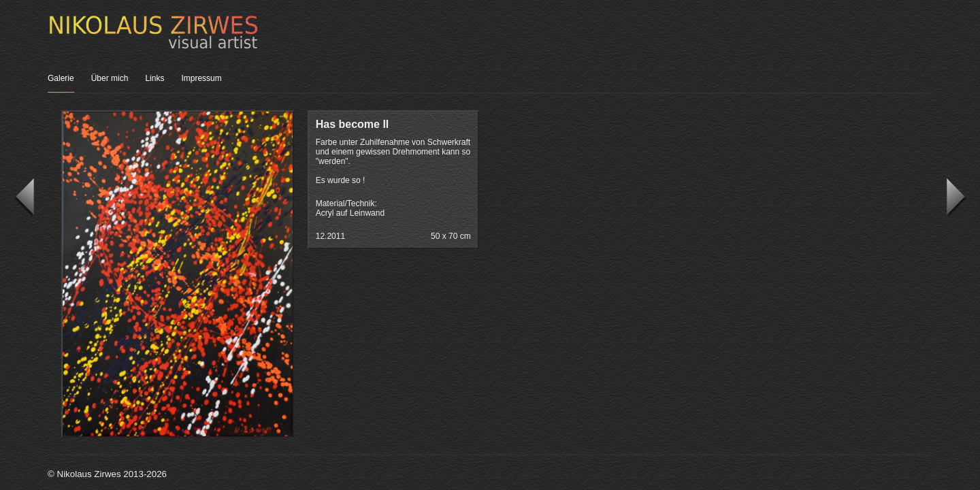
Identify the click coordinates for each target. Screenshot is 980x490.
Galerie (61, 78)
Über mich (110, 78)
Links (154, 78)
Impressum (201, 78)
